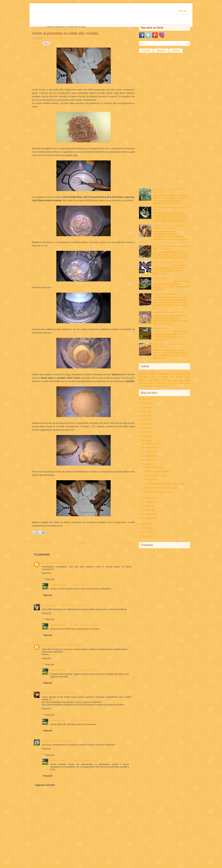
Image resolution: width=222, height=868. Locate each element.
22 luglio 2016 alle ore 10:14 (64, 741)
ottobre (149, 452)
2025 (145, 403)
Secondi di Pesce (150, 380)
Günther (46, 741)
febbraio (149, 514)
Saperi (187, 380)
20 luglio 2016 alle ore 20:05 (84, 670)
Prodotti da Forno (170, 377)
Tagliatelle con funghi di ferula (168, 313)
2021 (145, 420)
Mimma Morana (50, 563)
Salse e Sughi (158, 386)
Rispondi (46, 573)
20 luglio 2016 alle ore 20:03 (84, 625)
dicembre (150, 443)
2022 (145, 416)
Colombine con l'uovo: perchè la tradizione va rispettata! (169, 227)
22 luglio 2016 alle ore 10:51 (84, 760)
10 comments (59, 38)
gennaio (149, 518)
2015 (145, 524)
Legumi (171, 383)
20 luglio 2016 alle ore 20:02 (84, 585)
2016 (145, 440)
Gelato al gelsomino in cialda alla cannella (65, 33)
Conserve (173, 380)
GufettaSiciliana (58, 585)
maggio (149, 502)
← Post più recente (42, 543)
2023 (145, 411)
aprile (148, 506)
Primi (180, 374)
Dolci (43, 27)
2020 (145, 424)
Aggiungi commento (45, 785)
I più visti (146, 51)
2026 (145, 399)
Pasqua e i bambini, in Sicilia (167, 263)
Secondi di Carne (153, 383)
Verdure (144, 377)
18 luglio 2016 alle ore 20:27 (69, 645)
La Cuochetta (48, 645)
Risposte (50, 579)
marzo (148, 510)
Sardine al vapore (161, 279)
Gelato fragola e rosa (155, 475)
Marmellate (185, 383)
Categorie (161, 51)
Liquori (146, 386)
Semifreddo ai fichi (154, 467)
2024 (145, 407)
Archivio (176, 51)
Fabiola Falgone (50, 605)
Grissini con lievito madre (157, 471)
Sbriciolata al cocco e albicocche (161, 488)
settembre (150, 456)
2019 (145, 428)
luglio (148, 464)
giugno (149, 498)
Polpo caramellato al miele (166, 295)
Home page (182, 11)
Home (36, 27)
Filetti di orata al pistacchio (158, 492)
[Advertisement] (164, 106)
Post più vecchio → (126, 543)
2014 (145, 528)
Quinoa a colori (160, 329)
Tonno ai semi (151, 479)
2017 (145, 436)
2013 (145, 532)
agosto (149, 460)
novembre (150, 448)
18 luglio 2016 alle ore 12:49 (72, 563)
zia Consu (47, 693)
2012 (145, 536)
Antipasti (163, 374)
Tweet (35, 43)
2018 (145, 432)
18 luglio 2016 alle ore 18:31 (72, 605)
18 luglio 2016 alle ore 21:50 (66, 693)
